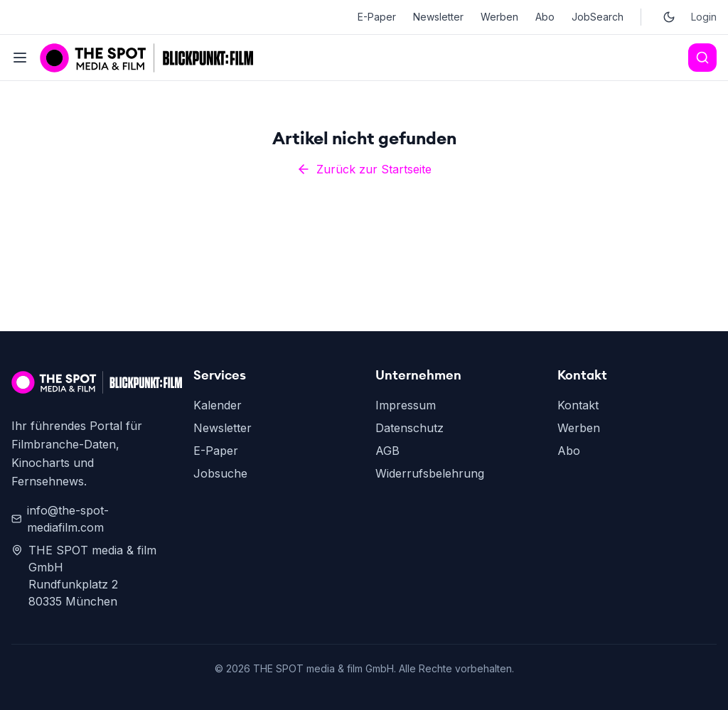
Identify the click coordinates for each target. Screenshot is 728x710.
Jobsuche (220, 473)
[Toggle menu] (20, 58)
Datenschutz (409, 428)
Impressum (406, 405)
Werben (499, 17)
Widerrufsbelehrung (430, 473)
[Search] (702, 58)
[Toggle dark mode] (669, 17)
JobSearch (598, 17)
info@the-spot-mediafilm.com (60, 519)
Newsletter (438, 17)
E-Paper (377, 17)
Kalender (218, 405)
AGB (387, 451)
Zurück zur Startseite (364, 169)
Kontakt (578, 405)
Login (704, 17)
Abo (545, 17)
